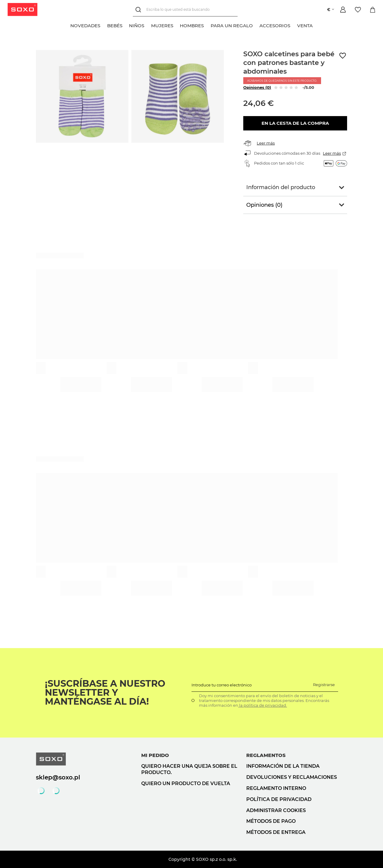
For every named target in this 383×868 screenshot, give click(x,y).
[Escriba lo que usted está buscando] (185, 10)
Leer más (266, 143)
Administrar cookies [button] (276, 810)
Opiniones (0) (257, 87)
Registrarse (324, 685)
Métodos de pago (271, 821)
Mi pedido (155, 755)
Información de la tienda (283, 766)
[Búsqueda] (139, 10)
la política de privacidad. (263, 705)
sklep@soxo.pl (58, 777)
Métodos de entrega (276, 832)
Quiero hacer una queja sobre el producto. (189, 769)
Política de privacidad (279, 799)
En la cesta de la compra (295, 123)
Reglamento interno (276, 788)
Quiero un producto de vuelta (186, 783)
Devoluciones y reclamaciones (292, 777)
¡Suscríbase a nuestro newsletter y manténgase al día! (105, 693)
